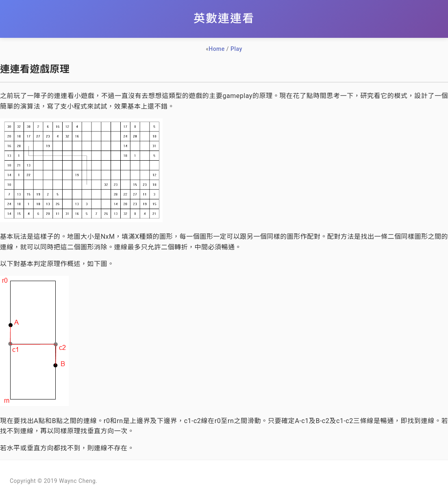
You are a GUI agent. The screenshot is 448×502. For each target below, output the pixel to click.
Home (217, 49)
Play (236, 49)
